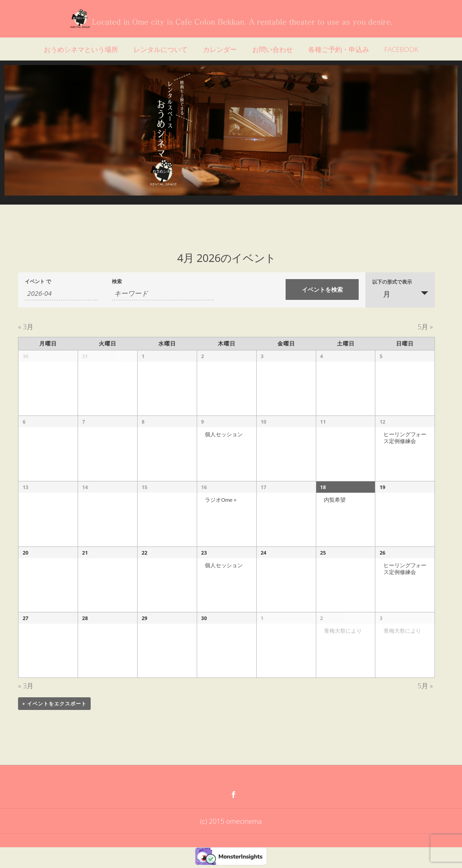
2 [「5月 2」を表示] (322, 618)
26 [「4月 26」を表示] (382, 553)
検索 (117, 282)
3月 (26, 327)
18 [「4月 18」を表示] (323, 487)
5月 (425, 327)
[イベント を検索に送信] (322, 289)
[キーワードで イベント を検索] (163, 293)
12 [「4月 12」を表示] (382, 422)
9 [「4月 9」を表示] (203, 422)
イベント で (38, 282)
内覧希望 (335, 500)
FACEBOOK (401, 49)
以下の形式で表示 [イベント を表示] (392, 282)
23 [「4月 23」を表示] (204, 553)
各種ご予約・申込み (339, 49)
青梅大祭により (343, 631)
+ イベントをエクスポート (54, 703)
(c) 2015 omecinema (231, 821)
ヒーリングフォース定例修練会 (405, 438)
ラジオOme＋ (221, 500)
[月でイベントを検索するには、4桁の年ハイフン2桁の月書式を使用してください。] (62, 293)
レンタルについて (161, 49)
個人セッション (224, 434)
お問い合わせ (273, 49)
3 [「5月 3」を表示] (381, 618)
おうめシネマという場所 (81, 49)
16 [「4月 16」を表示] (204, 487)
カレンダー (220, 49)
